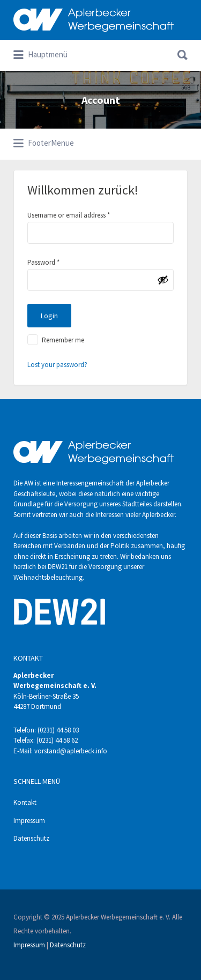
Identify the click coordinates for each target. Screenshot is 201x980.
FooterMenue (44, 144)
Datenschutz (31, 838)
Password (43, 262)
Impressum (29, 821)
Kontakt (25, 802)
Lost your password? (57, 365)
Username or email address (69, 215)
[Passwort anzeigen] (163, 280)
